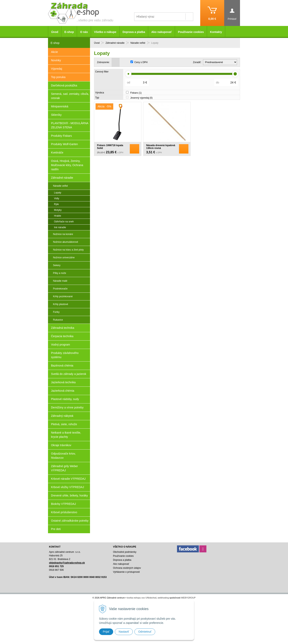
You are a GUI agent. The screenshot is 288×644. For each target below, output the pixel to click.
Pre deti (56, 529)
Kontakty (216, 32)
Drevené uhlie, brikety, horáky (69, 495)
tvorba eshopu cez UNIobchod (142, 598)
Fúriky (56, 312)
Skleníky (56, 115)
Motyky (58, 210)
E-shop (69, 32)
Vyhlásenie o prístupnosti (126, 572)
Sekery (57, 265)
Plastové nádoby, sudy (65, 399)
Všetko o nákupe (105, 32)
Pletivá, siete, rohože (64, 424)
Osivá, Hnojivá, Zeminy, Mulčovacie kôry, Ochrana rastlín (67, 165)
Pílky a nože (59, 273)
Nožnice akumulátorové (65, 242)
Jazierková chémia (63, 391)
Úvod (55, 32)
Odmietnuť (145, 632)
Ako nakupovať (161, 32)
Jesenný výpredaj (141, 98)
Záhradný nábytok (62, 416)
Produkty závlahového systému (65, 355)
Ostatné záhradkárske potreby (70, 521)
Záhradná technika (63, 328)
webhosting (163, 598)
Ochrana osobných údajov (127, 568)
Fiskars (136, 93)
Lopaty (58, 193)
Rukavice (58, 320)
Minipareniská (60, 106)
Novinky (56, 60)
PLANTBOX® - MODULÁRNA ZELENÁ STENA (70, 125)
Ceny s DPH (141, 62)
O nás (84, 32)
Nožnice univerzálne (64, 258)
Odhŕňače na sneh (64, 222)
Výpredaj (56, 69)
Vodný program (60, 345)
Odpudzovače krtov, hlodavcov (63, 456)
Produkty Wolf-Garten (64, 144)
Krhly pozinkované (63, 296)
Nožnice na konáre (63, 234)
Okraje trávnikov (61, 445)
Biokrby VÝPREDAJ (63, 504)
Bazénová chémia (62, 366)
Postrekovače (60, 289)
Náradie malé (60, 281)
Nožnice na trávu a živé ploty (68, 250)
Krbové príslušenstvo (64, 512)
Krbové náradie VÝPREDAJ (68, 479)
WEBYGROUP (188, 598)
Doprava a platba (134, 32)
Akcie (54, 52)
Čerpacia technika (62, 336)
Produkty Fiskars (61, 136)
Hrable (57, 216)
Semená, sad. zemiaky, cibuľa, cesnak (70, 96)
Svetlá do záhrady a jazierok (69, 374)
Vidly (57, 198)
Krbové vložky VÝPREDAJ (67, 487)
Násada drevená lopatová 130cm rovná (161, 147)
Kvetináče (57, 153)
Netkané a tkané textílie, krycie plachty (66, 435)
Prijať (106, 632)
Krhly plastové (60, 304)
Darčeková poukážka (64, 85)
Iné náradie (60, 227)
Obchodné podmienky (125, 552)
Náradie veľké (60, 186)
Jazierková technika (63, 382)
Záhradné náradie (62, 178)
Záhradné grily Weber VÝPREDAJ (64, 468)
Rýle (56, 204)
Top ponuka (58, 77)
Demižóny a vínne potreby (67, 407)
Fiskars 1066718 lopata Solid (110, 147)
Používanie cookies (191, 32)
